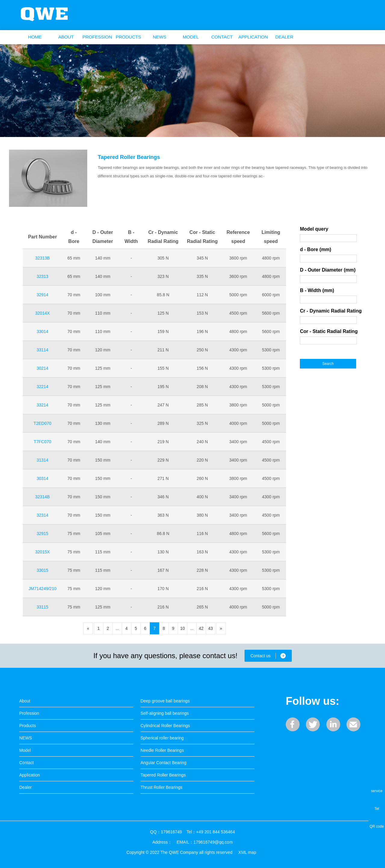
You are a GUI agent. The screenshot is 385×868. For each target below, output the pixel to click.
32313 (43, 276)
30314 (43, 478)
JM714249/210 (43, 589)
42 (201, 628)
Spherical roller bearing (162, 738)
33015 (43, 570)
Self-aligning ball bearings (165, 713)
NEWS (160, 37)
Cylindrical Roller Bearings (165, 726)
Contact (222, 37)
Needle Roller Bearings (162, 750)
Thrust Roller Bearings (161, 787)
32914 (43, 295)
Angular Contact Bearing (163, 763)
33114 (43, 350)
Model (191, 37)
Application (253, 37)
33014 (43, 331)
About (66, 37)
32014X (42, 313)
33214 (43, 405)
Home (35, 37)
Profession (97, 37)
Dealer (284, 37)
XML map (247, 852)
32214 (43, 387)
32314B (42, 497)
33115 (43, 607)
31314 (43, 460)
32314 (43, 515)
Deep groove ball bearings (165, 701)
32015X (42, 552)
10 (183, 628)
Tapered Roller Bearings (129, 157)
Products (128, 37)
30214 (43, 368)
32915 (43, 534)
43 (211, 628)
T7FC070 (42, 442)
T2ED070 (43, 423)
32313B (42, 258)
